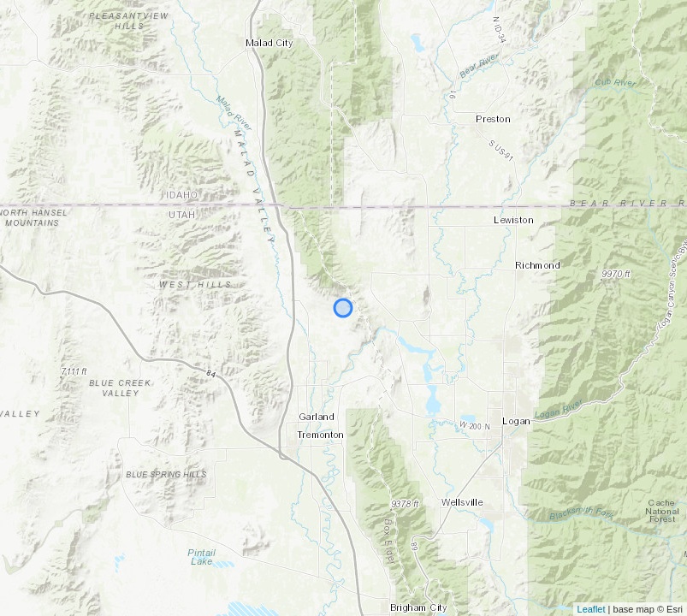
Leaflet (592, 609)
